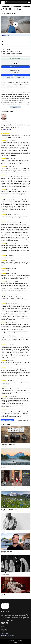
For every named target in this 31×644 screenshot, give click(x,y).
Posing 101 (3, 594)
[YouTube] (2, 623)
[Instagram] (7, 623)
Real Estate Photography (6, 551)
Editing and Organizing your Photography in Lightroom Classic (15, 488)
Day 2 (3, 41)
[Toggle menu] (29, 2)
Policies (16, 642)
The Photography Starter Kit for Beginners (10, 531)
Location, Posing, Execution (7, 573)
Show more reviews (7, 420)
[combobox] (16, 2)
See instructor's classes (6, 129)
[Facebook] (4, 623)
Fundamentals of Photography (8, 444)
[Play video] (16, 25)
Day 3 (3, 44)
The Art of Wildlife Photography (8, 466)
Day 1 (3, 38)
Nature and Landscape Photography (9, 509)
